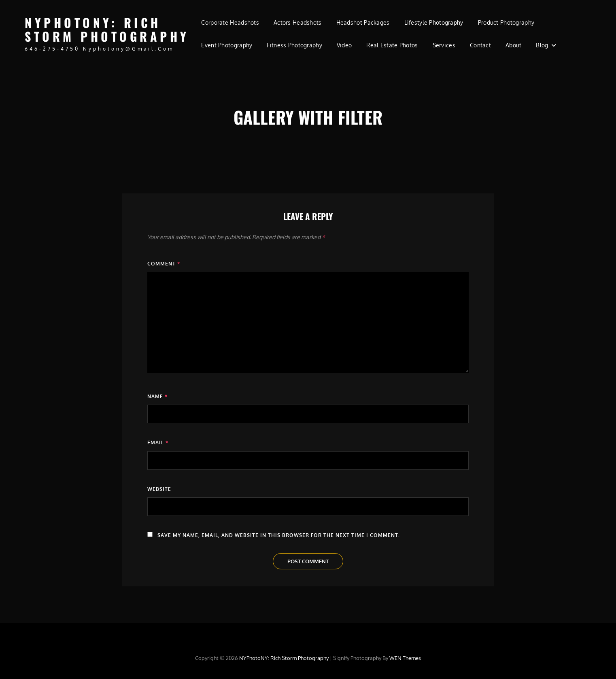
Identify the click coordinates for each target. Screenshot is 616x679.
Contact (480, 45)
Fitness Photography (294, 45)
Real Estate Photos (392, 45)
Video (344, 45)
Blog (542, 45)
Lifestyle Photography (434, 22)
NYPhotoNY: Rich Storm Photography (107, 30)
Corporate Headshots (230, 22)
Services (444, 45)
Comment (164, 264)
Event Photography (227, 45)
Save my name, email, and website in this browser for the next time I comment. (279, 535)
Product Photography (506, 22)
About (513, 45)
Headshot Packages (363, 22)
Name (157, 396)
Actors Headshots (298, 22)
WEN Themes (405, 658)
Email (158, 442)
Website (159, 489)
